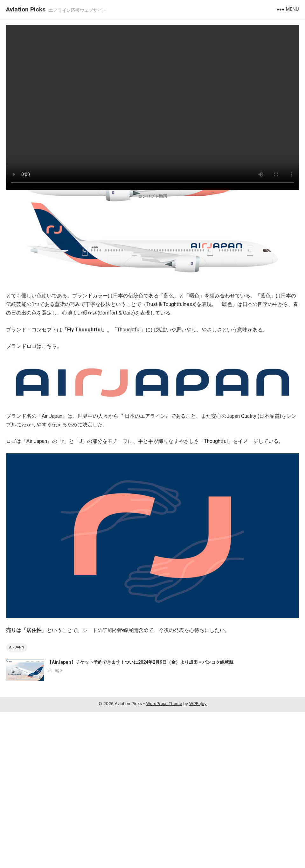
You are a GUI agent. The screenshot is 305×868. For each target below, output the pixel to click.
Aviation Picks (26, 9)
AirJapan (16, 213)
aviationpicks (41, 213)
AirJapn (17, 803)
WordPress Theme (164, 859)
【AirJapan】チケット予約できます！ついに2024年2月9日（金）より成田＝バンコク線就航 (140, 818)
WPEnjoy (198, 859)
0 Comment (100, 213)
